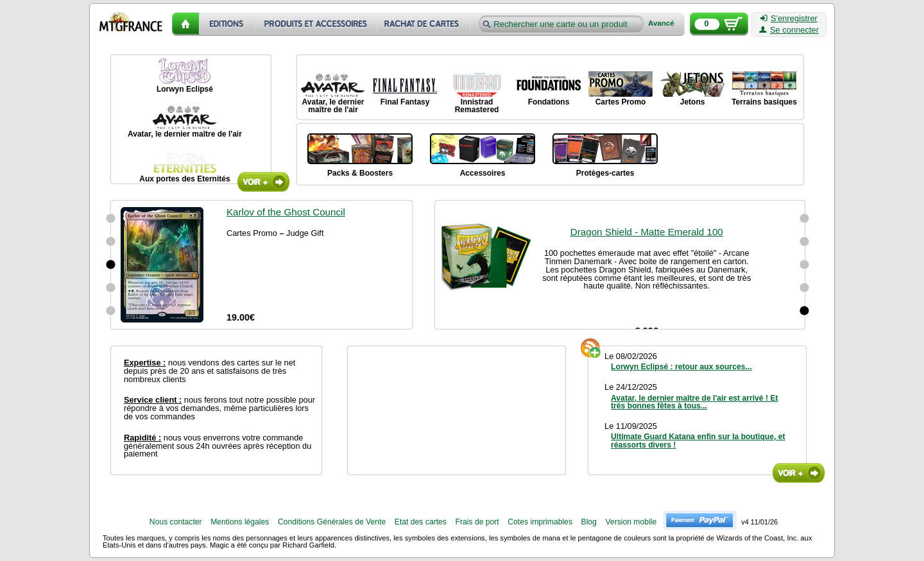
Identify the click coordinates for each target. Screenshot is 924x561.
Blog (589, 522)
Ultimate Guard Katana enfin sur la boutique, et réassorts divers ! (698, 440)
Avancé (661, 23)
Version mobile (631, 522)
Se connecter (789, 30)
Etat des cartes (421, 522)
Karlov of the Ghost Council (286, 212)
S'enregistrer (789, 19)
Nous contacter (176, 522)
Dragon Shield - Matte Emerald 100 (647, 323)
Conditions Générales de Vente (332, 522)
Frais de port (477, 522)
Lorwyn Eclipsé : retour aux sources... (681, 367)
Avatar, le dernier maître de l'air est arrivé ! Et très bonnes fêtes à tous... (695, 402)
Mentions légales (240, 522)
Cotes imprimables (540, 522)
